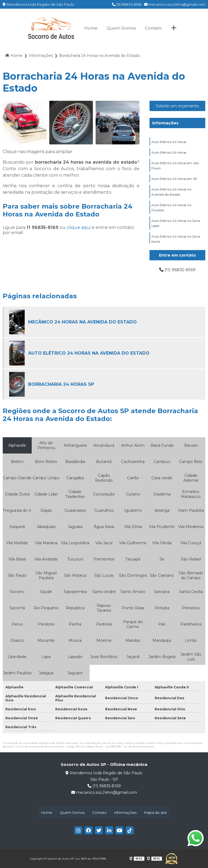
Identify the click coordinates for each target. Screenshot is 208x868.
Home (90, 28)
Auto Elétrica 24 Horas (169, 142)
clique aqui (79, 227)
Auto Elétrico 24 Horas (169, 152)
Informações (165, 123)
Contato (153, 28)
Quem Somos (121, 28)
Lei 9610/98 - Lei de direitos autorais (130, 746)
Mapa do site (155, 812)
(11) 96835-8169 (127, 4)
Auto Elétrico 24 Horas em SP (174, 179)
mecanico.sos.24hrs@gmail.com (175, 4)
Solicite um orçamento (177, 106)
